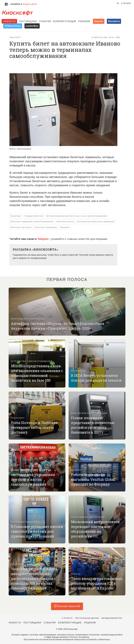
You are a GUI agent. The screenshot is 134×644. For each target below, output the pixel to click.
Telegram (43, 239)
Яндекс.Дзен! (30, 4)
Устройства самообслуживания (32, 361)
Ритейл (15, 465)
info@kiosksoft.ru (112, 618)
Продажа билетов (34, 216)
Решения (84, 21)
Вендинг (76, 470)
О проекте (126, 3)
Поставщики (28, 21)
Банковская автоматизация (89, 413)
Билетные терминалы (46, 227)
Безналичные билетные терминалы (96, 222)
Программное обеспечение (28, 319)
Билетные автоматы (21, 227)
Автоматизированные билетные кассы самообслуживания (76, 216)
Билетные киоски (65, 222)
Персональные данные (87, 618)
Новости (9, 21)
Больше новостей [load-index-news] (67, 606)
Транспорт (15, 37)
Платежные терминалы (25, 522)
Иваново (65, 227)
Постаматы (78, 371)
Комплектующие (65, 21)
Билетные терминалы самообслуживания (32, 222)
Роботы (76, 574)
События (45, 21)
